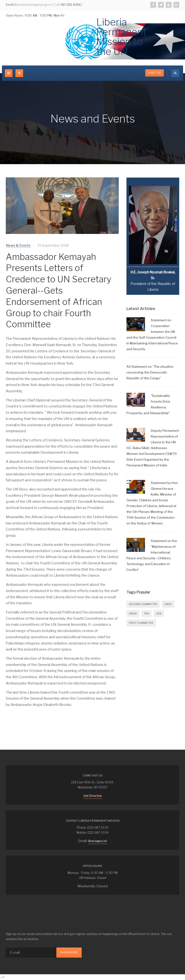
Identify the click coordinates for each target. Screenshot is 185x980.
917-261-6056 (71, 5)
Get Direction (93, 796)
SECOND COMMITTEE (143, 604)
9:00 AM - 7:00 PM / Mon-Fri (44, 16)
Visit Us (155, 73)
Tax (146, 613)
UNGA (133, 613)
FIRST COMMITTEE (141, 623)
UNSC (168, 604)
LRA (159, 613)
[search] (175, 73)
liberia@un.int (98, 841)
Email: (10, 5)
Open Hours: (15, 16)
